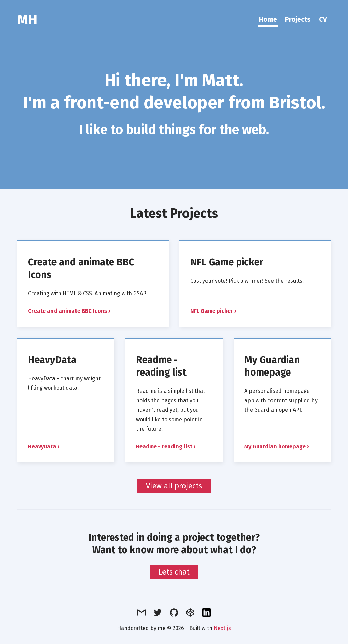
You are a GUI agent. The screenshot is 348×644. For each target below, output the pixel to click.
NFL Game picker (227, 262)
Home (268, 19)
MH (27, 20)
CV (323, 19)
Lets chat (174, 572)
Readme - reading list (161, 366)
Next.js (222, 628)
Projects (298, 19)
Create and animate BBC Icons (68, 311)
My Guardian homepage (272, 366)
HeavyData (52, 360)
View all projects (174, 486)
